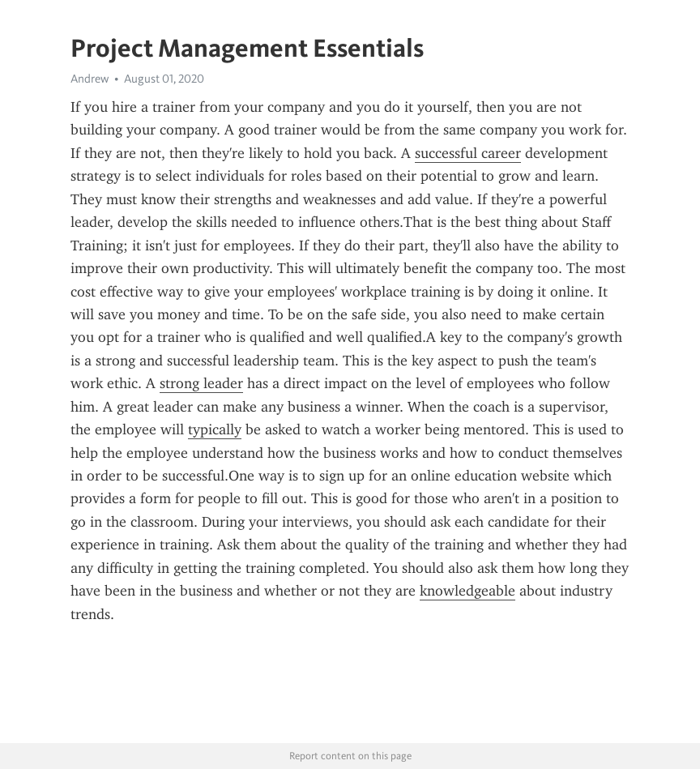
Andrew (90, 79)
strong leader (201, 383)
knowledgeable (467, 591)
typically (215, 429)
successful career (468, 153)
